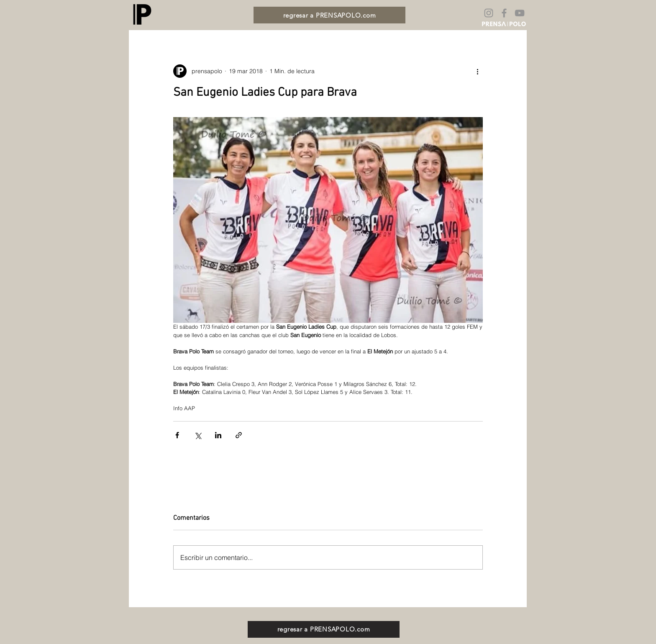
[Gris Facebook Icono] (504, 13)
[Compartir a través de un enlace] (239, 435)
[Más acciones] (478, 71)
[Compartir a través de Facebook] (177, 435)
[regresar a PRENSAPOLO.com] (329, 15)
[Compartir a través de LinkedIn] (218, 435)
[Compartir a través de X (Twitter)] (198, 435)
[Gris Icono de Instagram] (489, 13)
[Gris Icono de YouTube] (520, 13)
